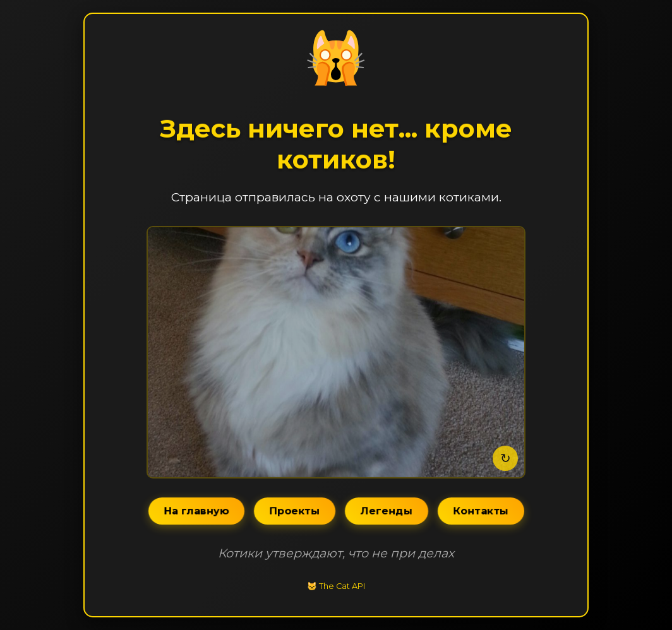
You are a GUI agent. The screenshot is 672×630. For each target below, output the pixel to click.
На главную (196, 511)
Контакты (481, 511)
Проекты (294, 511)
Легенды (386, 511)
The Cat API (342, 586)
